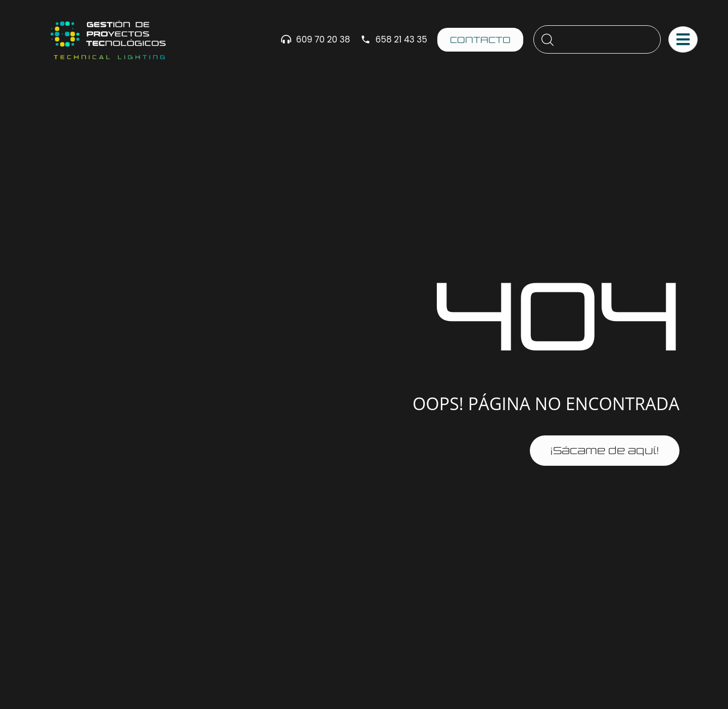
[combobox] (597, 39)
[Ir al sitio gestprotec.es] (108, 40)
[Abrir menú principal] (683, 39)
